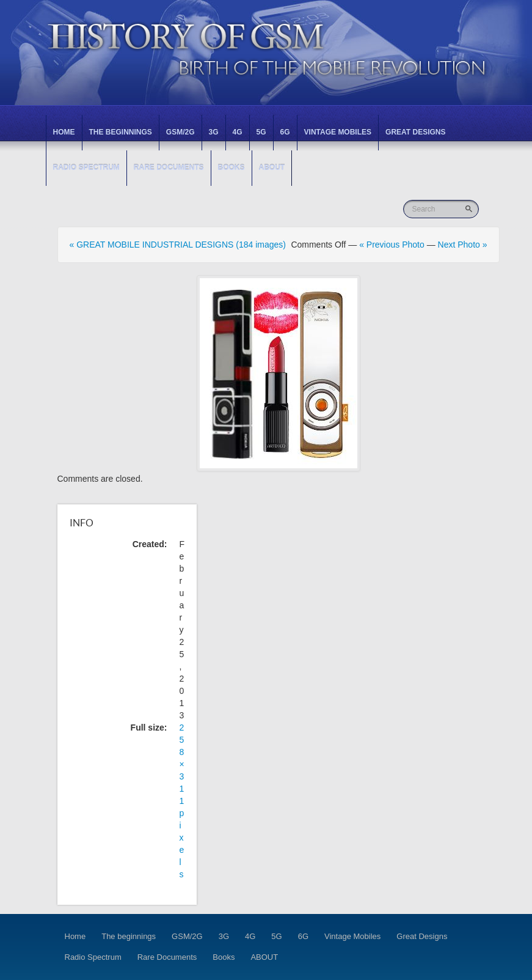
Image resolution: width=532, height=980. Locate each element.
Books (231, 168)
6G (285, 132)
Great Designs (415, 132)
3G (214, 132)
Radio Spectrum (86, 168)
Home (64, 132)
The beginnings (121, 132)
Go (470, 209)
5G (261, 132)
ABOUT (272, 168)
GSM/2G (180, 132)
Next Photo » (463, 245)
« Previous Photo (392, 245)
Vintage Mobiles (338, 132)
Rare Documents (169, 168)
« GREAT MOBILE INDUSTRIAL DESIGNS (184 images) (178, 245)
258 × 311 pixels (182, 801)
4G (238, 132)
